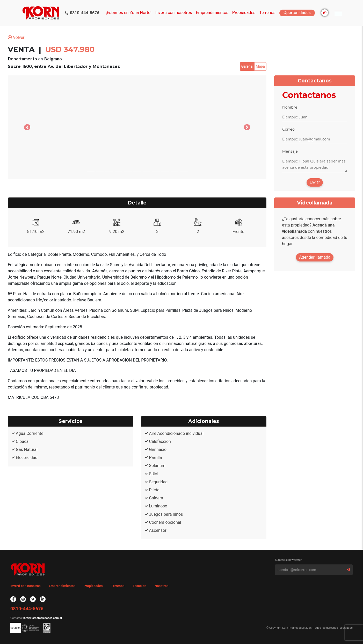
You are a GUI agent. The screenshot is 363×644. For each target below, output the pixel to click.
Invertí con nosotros (174, 13)
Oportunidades (297, 13)
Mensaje (290, 151)
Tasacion (139, 586)
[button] (27, 127)
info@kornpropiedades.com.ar (42, 618)
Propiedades (93, 586)
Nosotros (162, 586)
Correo (288, 129)
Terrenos (267, 13)
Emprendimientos (212, 13)
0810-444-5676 (85, 13)
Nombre (290, 107)
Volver (16, 37)
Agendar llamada (315, 257)
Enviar (315, 182)
